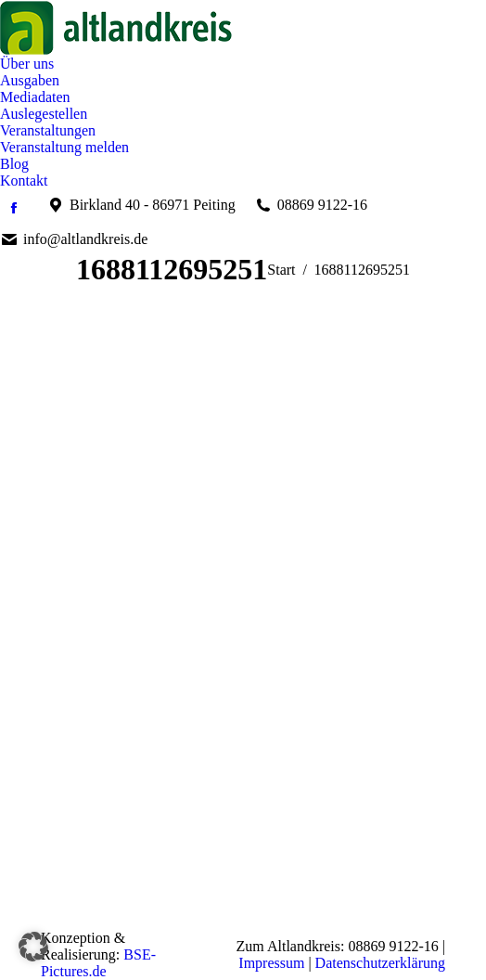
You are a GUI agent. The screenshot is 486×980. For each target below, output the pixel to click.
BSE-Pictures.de (98, 963)
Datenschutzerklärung (380, 963)
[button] (33, 947)
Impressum (271, 963)
